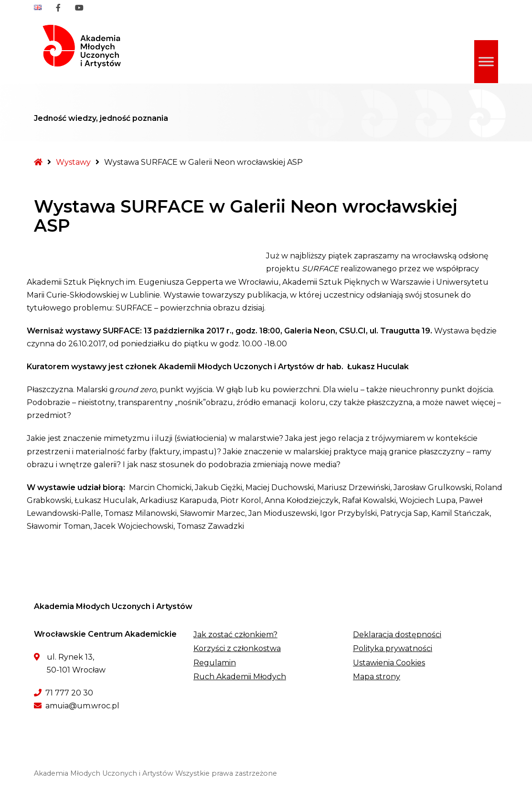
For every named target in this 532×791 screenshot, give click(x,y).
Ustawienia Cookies (389, 663)
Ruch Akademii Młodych (240, 677)
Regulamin (215, 663)
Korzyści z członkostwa (237, 648)
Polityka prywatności (393, 648)
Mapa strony (377, 677)
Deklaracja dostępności (397, 635)
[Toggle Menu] (486, 61)
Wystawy (73, 162)
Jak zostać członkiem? (235, 635)
